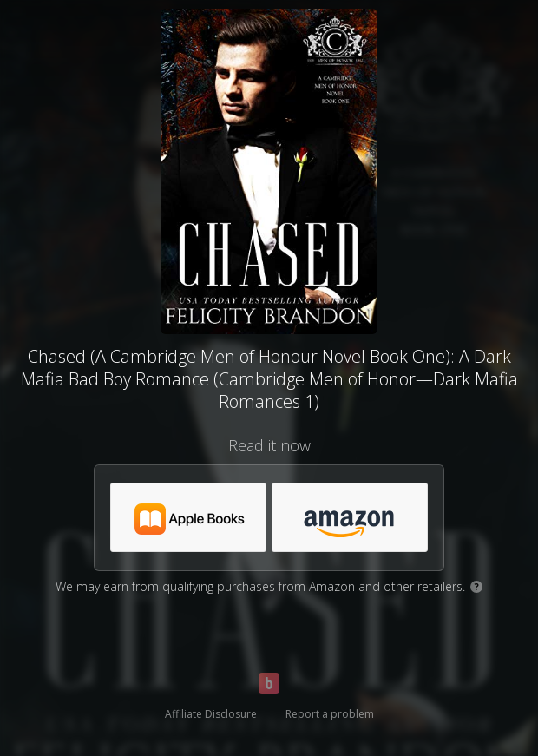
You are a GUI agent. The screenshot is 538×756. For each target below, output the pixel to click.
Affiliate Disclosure (211, 714)
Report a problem (330, 714)
